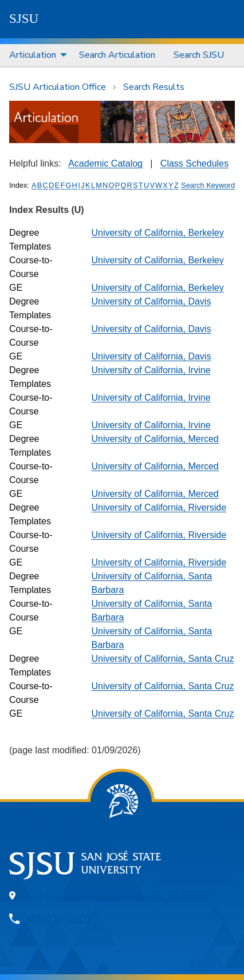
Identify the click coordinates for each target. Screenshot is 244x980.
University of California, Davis (151, 301)
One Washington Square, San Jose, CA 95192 (119, 896)
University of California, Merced (155, 439)
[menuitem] (35, 55)
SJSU (24, 19)
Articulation (33, 55)
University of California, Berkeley (157, 233)
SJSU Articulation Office (58, 87)
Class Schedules (194, 163)
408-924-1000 (58, 919)
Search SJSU (199, 55)
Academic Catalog (105, 163)
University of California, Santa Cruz (162, 659)
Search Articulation (117, 55)
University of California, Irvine (151, 370)
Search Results (154, 87)
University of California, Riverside (159, 507)
